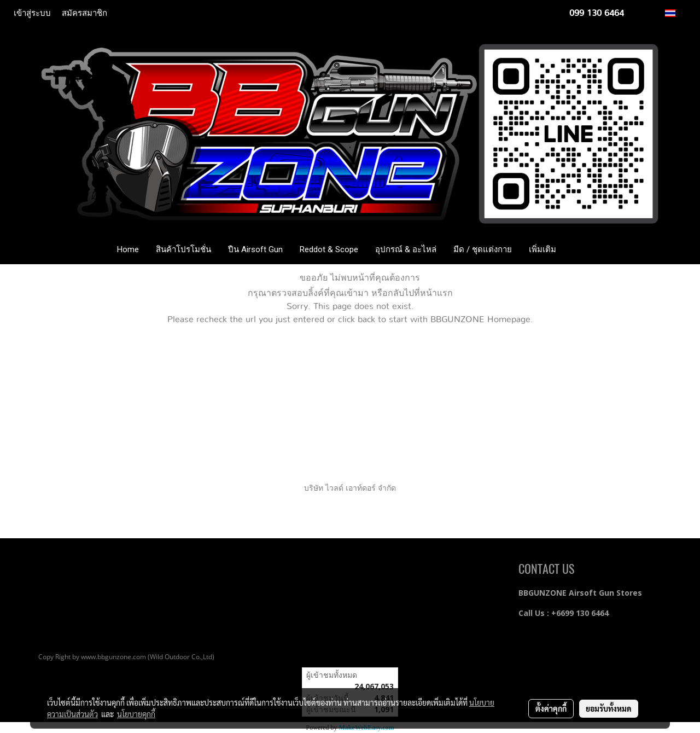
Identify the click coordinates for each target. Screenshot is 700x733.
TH (676, 13)
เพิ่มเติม (542, 249)
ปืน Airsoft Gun (255, 249)
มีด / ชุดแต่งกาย (483, 249)
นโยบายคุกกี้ (136, 714)
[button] (581, 249)
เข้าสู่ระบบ (32, 13)
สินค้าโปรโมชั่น (183, 249)
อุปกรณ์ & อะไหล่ (406, 249)
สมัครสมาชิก (84, 13)
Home (128, 249)
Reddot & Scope (329, 249)
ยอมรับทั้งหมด (609, 708)
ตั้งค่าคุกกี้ (551, 708)
